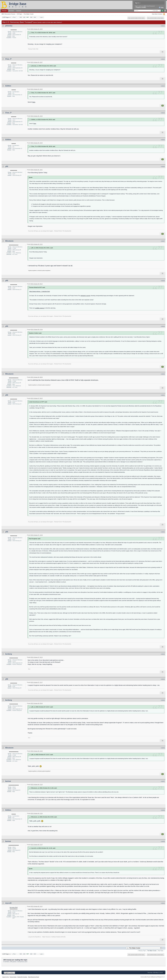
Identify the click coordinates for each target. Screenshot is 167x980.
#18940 (163, 903)
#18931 (163, 395)
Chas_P (8, 59)
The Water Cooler (29, 14)
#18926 (163, 167)
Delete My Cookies (22, 977)
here (34, 102)
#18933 (163, 654)
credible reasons (40, 308)
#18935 (163, 700)
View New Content (157, 14)
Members (11, 11)
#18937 (163, 781)
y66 (7, 166)
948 (31, 17)
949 (35, 17)
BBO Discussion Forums (8, 14)
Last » (42, 17)
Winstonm (9, 241)
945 (21, 17)
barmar (8, 781)
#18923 (163, 86)
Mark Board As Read (34, 977)
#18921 (163, 26)
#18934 (163, 679)
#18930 (163, 374)
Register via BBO (141, 7)
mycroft (8, 903)
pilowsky (9, 26)
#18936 (163, 748)
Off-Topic (19, 14)
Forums (4, 11)
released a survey (85, 296)
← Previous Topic (141, 951)
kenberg (9, 654)
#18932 (163, 532)
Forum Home (13, 977)
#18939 (163, 841)
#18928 (163, 281)
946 (24, 17)
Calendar (19, 11)
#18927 (163, 241)
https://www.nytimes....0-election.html (40, 291)
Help (161, 8)
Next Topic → (161, 951)
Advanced (165, 11)
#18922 (163, 59)
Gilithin (8, 86)
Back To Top (6, 977)
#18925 (163, 140)
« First (14, 17)
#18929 (163, 326)
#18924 (163, 113)
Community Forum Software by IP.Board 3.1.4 (153, 977)
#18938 (163, 810)
